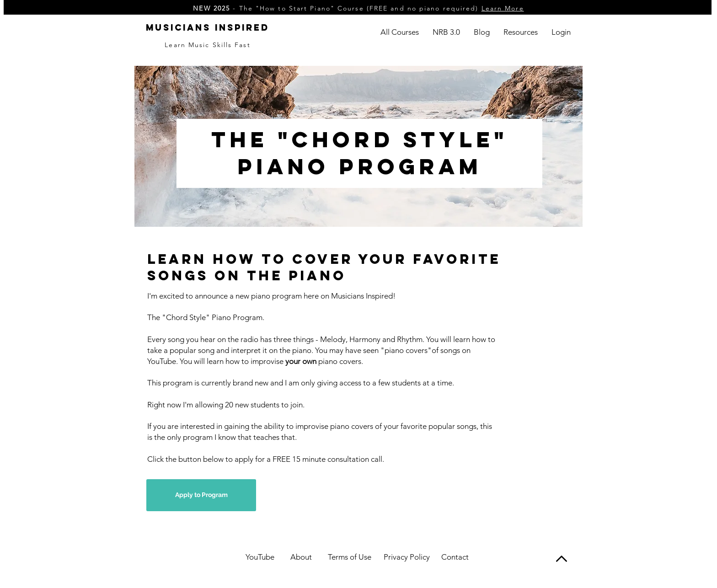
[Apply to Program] (201, 495)
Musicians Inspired (208, 27)
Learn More (503, 8)
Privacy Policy (407, 557)
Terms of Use (350, 557)
